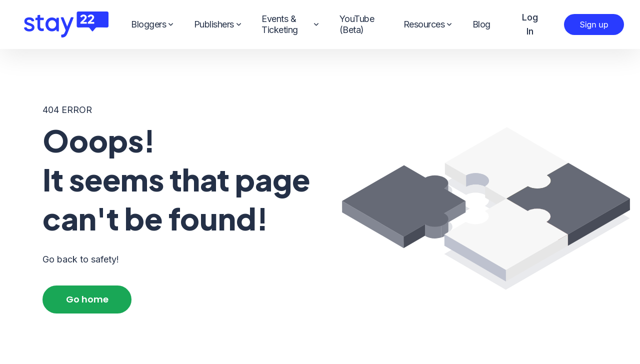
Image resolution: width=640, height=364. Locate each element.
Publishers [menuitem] (217, 24)
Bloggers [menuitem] (152, 24)
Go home (87, 299)
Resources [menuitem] (427, 24)
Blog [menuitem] (481, 24)
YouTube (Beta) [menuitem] (357, 24)
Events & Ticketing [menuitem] (290, 24)
